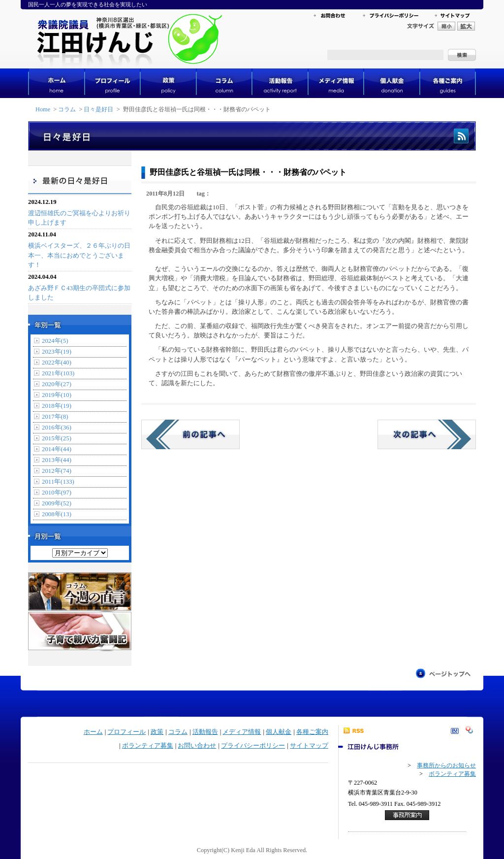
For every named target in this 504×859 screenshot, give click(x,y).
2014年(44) (57, 449)
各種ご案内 (312, 732)
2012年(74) (57, 471)
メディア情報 (242, 732)
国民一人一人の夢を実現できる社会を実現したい (88, 4)
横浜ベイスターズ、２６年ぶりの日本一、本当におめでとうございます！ (79, 255)
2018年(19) (57, 406)
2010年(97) (57, 493)
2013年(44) (57, 460)
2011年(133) (58, 482)
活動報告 (205, 732)
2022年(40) (57, 363)
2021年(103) (58, 373)
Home (43, 109)
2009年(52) (57, 503)
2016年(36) (57, 428)
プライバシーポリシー (253, 746)
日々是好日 (98, 109)
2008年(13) (57, 514)
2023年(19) (57, 352)
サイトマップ (309, 746)
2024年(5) (55, 341)
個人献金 (279, 732)
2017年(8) (55, 417)
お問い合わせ (197, 746)
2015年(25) (57, 438)
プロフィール (126, 732)
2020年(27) (57, 384)
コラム (67, 109)
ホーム (93, 732)
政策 (157, 732)
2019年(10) (57, 395)
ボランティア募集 (148, 746)
